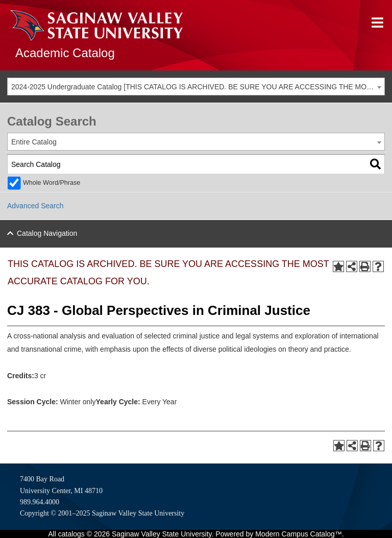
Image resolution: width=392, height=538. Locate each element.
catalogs (71, 534)
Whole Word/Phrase (52, 183)
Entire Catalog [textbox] (34, 142)
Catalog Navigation (47, 233)
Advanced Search (35, 206)
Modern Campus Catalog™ (299, 534)
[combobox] (196, 87)
